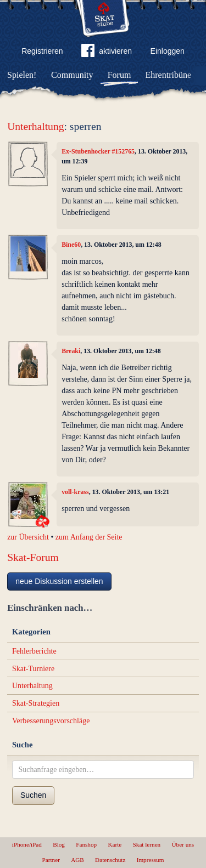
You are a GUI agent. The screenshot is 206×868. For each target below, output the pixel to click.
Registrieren (42, 51)
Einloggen (168, 51)
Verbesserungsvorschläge (51, 721)
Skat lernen (147, 844)
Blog (59, 844)
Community (72, 75)
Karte (115, 844)
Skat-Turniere (33, 669)
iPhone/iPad (27, 844)
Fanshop (86, 844)
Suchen (33, 795)
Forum (119, 75)
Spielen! (22, 75)
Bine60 (71, 245)
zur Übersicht (28, 537)
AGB (77, 860)
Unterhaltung (35, 126)
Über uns (183, 844)
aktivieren (107, 53)
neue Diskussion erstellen (59, 581)
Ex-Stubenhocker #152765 (98, 151)
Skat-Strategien (36, 703)
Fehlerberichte (34, 651)
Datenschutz (110, 860)
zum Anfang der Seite (89, 537)
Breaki (71, 351)
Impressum (151, 860)
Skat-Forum (33, 557)
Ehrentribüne (169, 75)
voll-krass (75, 492)
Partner (51, 860)
